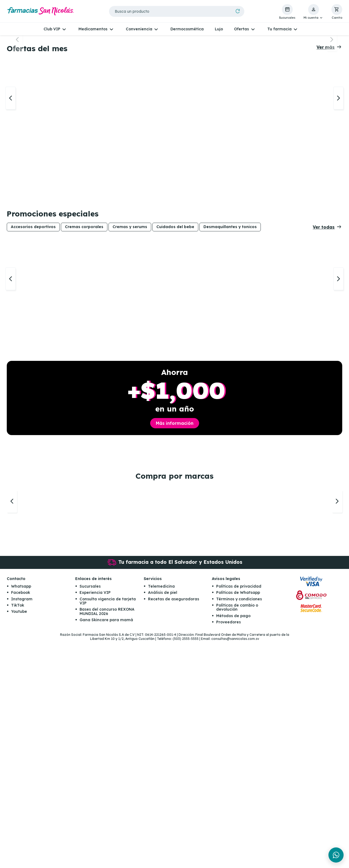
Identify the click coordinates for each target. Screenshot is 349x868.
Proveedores (228, 849)
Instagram (22, 826)
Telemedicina (161, 813)
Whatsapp (21, 813)
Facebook (21, 820)
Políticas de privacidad (239, 813)
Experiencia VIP (95, 820)
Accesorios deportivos (33, 370)
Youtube (19, 839)
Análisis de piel (163, 820)
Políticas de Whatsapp (238, 820)
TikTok (18, 833)
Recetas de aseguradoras (174, 826)
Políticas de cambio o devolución (237, 835)
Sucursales (90, 813)
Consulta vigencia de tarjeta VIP (108, 828)
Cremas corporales (84, 370)
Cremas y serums (130, 370)
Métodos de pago (233, 843)
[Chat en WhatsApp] (336, 855)
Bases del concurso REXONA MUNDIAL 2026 (107, 839)
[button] (313, 12)
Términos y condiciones (239, 826)
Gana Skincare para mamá (106, 847)
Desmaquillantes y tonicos (230, 370)
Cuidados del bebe (175, 370)
